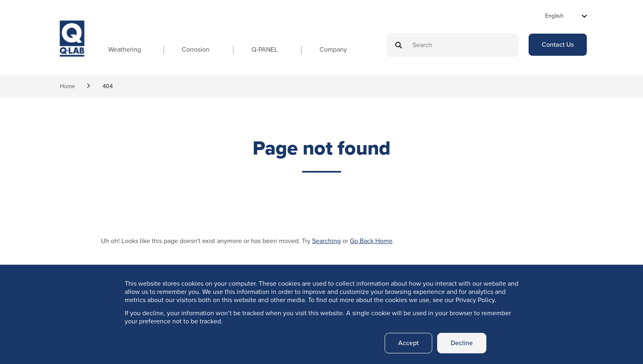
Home (67, 86)
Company (333, 49)
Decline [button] (462, 343)
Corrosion (196, 49)
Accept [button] (408, 343)
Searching (326, 241)
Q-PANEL (264, 49)
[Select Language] (566, 16)
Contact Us (558, 44)
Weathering (125, 49)
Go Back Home (371, 241)
